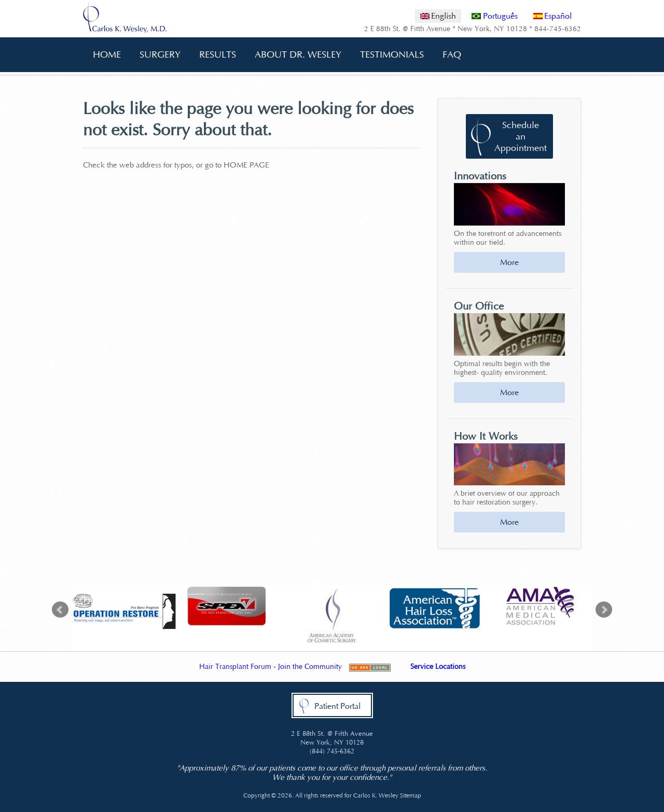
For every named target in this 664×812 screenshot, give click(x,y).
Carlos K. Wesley (376, 795)
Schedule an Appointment (521, 136)
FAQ (448, 55)
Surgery (156, 55)
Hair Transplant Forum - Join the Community (271, 667)
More (509, 262)
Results (218, 54)
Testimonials (392, 54)
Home (107, 54)
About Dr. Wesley (294, 55)
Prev (60, 610)
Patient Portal (337, 706)
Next (604, 610)
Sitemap (411, 795)
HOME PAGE (246, 165)
